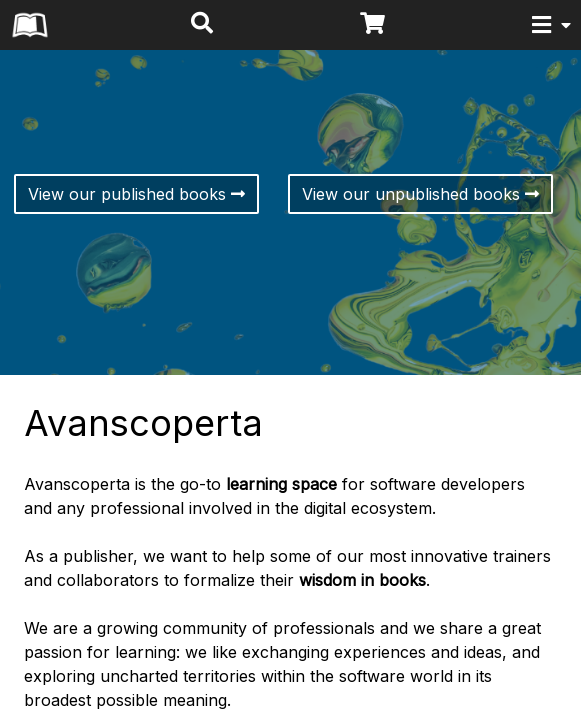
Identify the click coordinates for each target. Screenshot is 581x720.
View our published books (136, 194)
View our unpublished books (420, 194)
